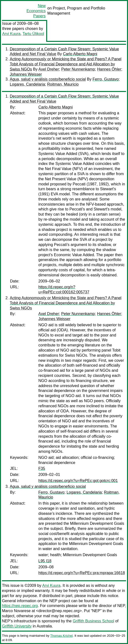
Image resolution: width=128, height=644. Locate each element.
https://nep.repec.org (20, 606)
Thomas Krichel (61, 636)
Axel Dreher (49, 69)
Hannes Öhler (109, 69)
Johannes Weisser (26, 74)
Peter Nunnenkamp (78, 69)
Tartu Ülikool (33, 34)
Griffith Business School (94, 621)
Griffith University (17, 626)
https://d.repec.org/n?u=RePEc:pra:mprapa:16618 (82, 573)
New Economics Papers (36, 11)
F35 (42, 468)
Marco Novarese (16, 611)
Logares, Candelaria (27, 84)
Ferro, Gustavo (106, 79)
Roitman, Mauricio (63, 84)
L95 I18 (45, 561)
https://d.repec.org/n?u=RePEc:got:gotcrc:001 (78, 481)
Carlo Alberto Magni (80, 54)
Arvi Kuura (11, 34)
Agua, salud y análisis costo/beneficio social (48, 79)
